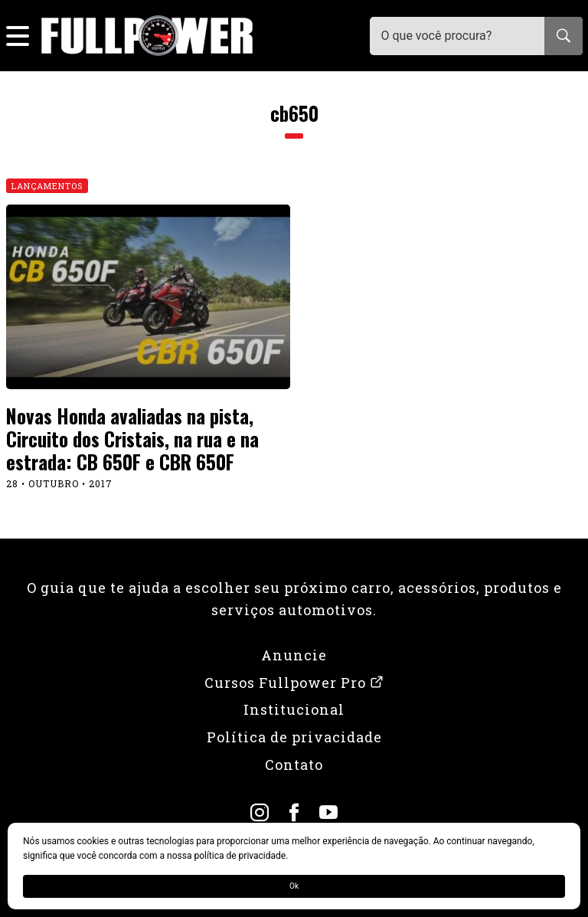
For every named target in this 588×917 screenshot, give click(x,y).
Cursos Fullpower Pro (294, 683)
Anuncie (294, 655)
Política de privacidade (294, 737)
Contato (294, 765)
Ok (294, 886)
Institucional (294, 709)
